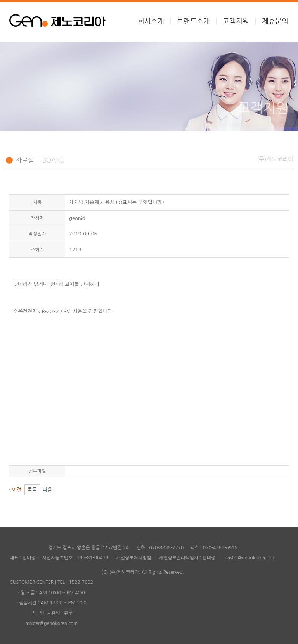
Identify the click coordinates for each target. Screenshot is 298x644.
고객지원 (236, 21)
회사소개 (151, 21)
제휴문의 (275, 21)
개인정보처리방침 (133, 558)
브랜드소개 (193, 21)
